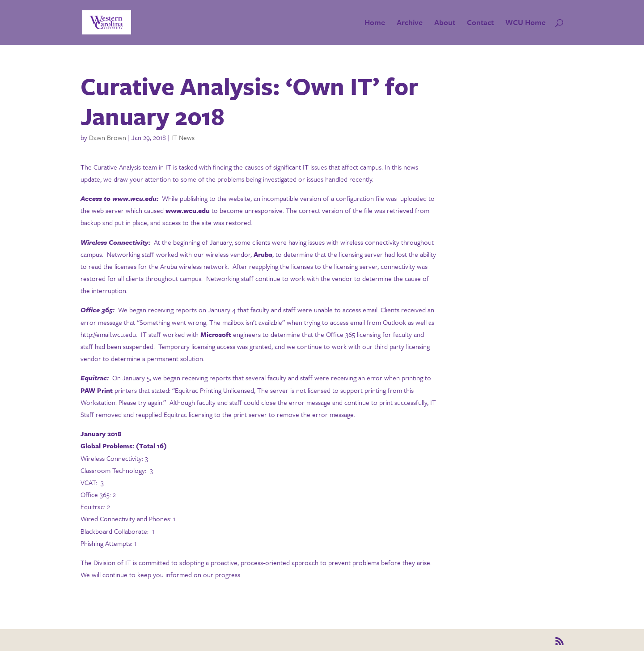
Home (375, 23)
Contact (480, 23)
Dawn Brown (108, 137)
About (445, 23)
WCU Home (525, 23)
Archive (410, 23)
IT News (183, 137)
